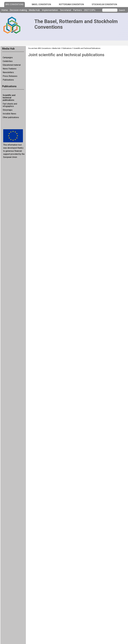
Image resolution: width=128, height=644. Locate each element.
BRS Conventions (44, 48)
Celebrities (8, 61)
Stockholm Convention (104, 4)
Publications (8, 80)
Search (122, 10)
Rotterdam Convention (71, 4)
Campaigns (8, 58)
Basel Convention (41, 4)
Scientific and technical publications (9, 98)
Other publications (11, 117)
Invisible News (9, 114)
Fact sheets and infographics (10, 105)
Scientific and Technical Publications (87, 48)
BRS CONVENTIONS (14, 4)
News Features (10, 69)
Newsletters (8, 72)
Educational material (12, 65)
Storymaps (8, 110)
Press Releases (10, 76)
